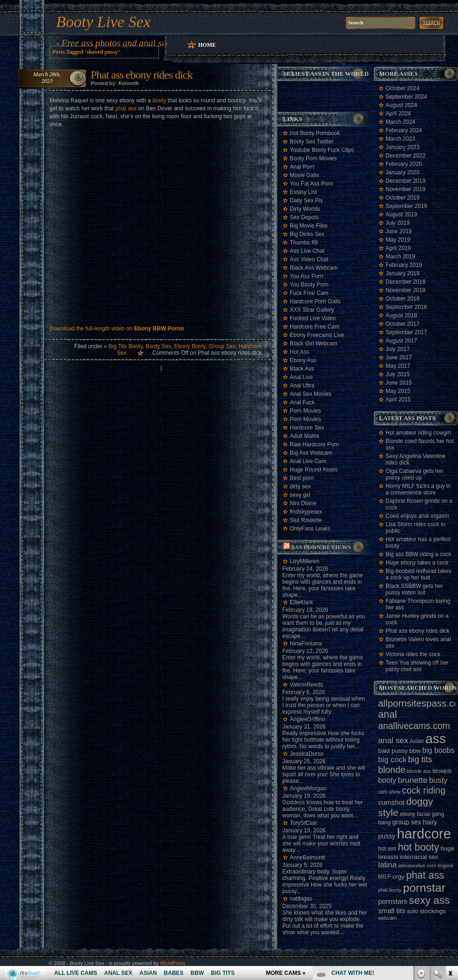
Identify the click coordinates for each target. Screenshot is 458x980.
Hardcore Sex (307, 428)
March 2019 (400, 257)
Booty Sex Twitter (311, 142)
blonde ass (419, 771)
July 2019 (397, 223)
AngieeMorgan (308, 788)
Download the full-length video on (117, 329)
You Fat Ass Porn (311, 184)
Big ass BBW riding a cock (419, 554)
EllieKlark (301, 602)
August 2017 (401, 341)
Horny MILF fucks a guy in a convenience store (418, 489)
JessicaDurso (307, 754)
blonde (392, 770)
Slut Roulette (306, 520)
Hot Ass (299, 352)
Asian (417, 741)
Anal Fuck (302, 402)
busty (438, 780)
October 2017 (403, 324)
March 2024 (400, 122)
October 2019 (403, 198)
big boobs (438, 750)
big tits (420, 759)
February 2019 (404, 265)
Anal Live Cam (308, 461)
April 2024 (398, 114)
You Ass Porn (307, 276)
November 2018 (405, 290)
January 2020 (403, 172)
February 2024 (404, 130)
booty (159, 100)
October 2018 (403, 299)
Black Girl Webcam (314, 343)
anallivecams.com (414, 726)
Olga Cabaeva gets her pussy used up (414, 474)
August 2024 (401, 105)
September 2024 (406, 97)
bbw (415, 751)
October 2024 (403, 88)
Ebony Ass (303, 360)
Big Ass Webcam (311, 453)
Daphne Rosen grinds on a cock (419, 504)
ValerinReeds (306, 685)
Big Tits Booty (125, 346)
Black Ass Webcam (314, 268)
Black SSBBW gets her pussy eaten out (414, 589)
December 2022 (405, 156)
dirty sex (300, 486)
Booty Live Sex (103, 22)
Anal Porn (302, 167)
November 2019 (405, 189)
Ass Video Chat (309, 259)
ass (436, 739)
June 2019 (399, 231)
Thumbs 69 (304, 243)
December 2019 (405, 181)
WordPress (173, 963)
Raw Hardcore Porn (314, 444)
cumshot (391, 802)
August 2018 (401, 315)
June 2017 (399, 358)
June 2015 (399, 383)
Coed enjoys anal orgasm (417, 516)
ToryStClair (304, 823)
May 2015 (398, 391)
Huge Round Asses (314, 470)
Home (207, 45)
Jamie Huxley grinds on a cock (417, 619)
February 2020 (404, 164)
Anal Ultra (302, 386)
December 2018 (405, 282)
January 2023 (403, 147)
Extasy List (303, 192)
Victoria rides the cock (413, 654)
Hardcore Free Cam (315, 327)
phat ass (126, 108)
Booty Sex (158, 346)
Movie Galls (304, 175)
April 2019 (398, 248)
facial (423, 814)
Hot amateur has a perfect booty (418, 543)
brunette (412, 780)
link (450, 834)
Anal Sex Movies (311, 394)
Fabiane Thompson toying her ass (418, 604)
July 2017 (397, 349)
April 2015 (398, 400)
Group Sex (222, 346)
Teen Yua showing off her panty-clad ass (417, 666)
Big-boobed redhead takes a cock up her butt (419, 574)
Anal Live (301, 377)
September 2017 (406, 332)
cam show (389, 792)
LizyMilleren (304, 561)
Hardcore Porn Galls (315, 301)
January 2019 (403, 273)
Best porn (302, 478)
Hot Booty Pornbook (315, 133)
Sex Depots (304, 217)
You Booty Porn (309, 285)
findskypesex (306, 512)
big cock (392, 760)
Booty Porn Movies (313, 158)
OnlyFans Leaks (310, 529)
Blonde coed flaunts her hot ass (420, 444)
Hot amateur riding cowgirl (418, 433)
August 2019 (401, 215)
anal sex (393, 740)
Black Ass (302, 369)
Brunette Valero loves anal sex (418, 643)
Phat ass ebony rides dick (142, 75)
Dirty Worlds (305, 209)
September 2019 (406, 206)
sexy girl (300, 495)
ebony (408, 814)
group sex (407, 822)
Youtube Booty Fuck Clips (322, 150)
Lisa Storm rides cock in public (415, 528)
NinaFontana (306, 644)
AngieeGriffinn (308, 719)
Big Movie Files (309, 226)
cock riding (424, 790)
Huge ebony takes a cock (417, 563)
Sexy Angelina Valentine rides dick (416, 459)
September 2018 (406, 307)
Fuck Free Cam (309, 293)
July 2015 (397, 374)
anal (388, 715)
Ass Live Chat (307, 251)
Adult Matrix (304, 436)
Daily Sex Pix (306, 200)
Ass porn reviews (321, 547)
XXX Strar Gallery (312, 310)
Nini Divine (303, 503)
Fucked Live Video (313, 318)
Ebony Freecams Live (317, 335)
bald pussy (393, 751)
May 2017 (398, 366)
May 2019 (398, 240)
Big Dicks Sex (307, 234)
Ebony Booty (190, 346)
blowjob (442, 771)
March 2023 (400, 139)
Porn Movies (305, 411)
